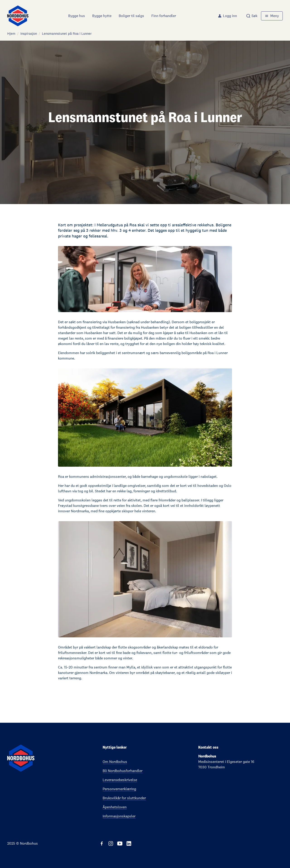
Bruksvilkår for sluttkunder (124, 798)
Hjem (11, 33)
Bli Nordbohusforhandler (123, 771)
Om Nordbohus (115, 762)
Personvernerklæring (119, 789)
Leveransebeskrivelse (120, 780)
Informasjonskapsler (119, 816)
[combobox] (252, 16)
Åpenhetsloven (115, 807)
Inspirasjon (29, 33)
